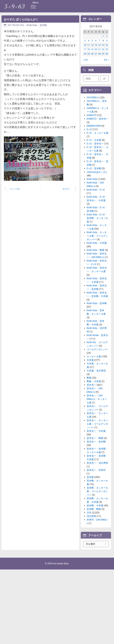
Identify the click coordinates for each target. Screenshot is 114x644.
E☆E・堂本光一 (95, 164)
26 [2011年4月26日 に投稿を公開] (92, 56)
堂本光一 (91, 405)
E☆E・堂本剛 (94, 189)
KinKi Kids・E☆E (96, 210)
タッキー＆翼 (94, 377)
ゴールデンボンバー (97, 370)
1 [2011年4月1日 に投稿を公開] (103, 39)
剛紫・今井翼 (94, 401)
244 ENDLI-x (93, 118)
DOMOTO (92, 135)
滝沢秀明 (91, 536)
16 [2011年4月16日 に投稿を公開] (107, 47)
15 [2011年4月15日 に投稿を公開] (103, 47)
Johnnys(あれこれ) (97, 192)
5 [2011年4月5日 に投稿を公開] (92, 43)
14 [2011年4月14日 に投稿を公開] (99, 47)
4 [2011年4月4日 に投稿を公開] (89, 43)
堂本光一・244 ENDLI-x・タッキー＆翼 (97, 419)
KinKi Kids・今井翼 (97, 263)
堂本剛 (90, 497)
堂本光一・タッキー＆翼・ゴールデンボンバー (97, 444)
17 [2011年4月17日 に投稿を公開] (85, 52)
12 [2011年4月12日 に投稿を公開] (92, 47)
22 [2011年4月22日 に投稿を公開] (103, 52)
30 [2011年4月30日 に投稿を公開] (107, 56)
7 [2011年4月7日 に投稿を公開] (99, 43)
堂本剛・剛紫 (94, 529)
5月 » (106, 62)
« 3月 (85, 62)
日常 (89, 533)
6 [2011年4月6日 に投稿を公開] (96, 43)
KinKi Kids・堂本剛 (37, 25)
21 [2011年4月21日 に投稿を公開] (99, 52)
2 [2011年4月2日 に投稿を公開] (107, 39)
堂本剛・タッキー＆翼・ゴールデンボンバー (97, 511)
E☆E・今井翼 (94, 160)
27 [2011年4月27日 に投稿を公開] (96, 56)
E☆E (89, 150)
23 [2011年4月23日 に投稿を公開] (107, 52)
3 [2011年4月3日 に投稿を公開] (85, 43)
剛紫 (89, 398)
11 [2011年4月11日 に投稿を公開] (89, 47)
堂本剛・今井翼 (95, 526)
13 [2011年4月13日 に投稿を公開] (96, 47)
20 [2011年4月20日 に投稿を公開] (96, 52)
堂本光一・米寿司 (96, 490)
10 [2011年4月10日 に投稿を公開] (85, 47)
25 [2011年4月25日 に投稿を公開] (89, 56)
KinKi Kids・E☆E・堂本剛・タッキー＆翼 (97, 238)
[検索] (104, 80)
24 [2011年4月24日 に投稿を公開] (85, 56)
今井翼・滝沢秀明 (96, 391)
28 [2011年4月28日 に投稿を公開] (99, 56)
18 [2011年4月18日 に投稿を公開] (89, 52)
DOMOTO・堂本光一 (98, 139)
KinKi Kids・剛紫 (96, 270)
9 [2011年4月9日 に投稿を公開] (107, 43)
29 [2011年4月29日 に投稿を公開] (103, 56)
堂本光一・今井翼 (96, 451)
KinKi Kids (92, 199)
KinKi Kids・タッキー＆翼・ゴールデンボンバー (97, 256)
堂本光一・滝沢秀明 (97, 483)
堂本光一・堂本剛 (96, 462)
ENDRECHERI (94, 146)
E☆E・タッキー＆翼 (98, 153)
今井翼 (90, 380)
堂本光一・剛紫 (95, 458)
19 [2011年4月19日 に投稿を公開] (92, 52)
